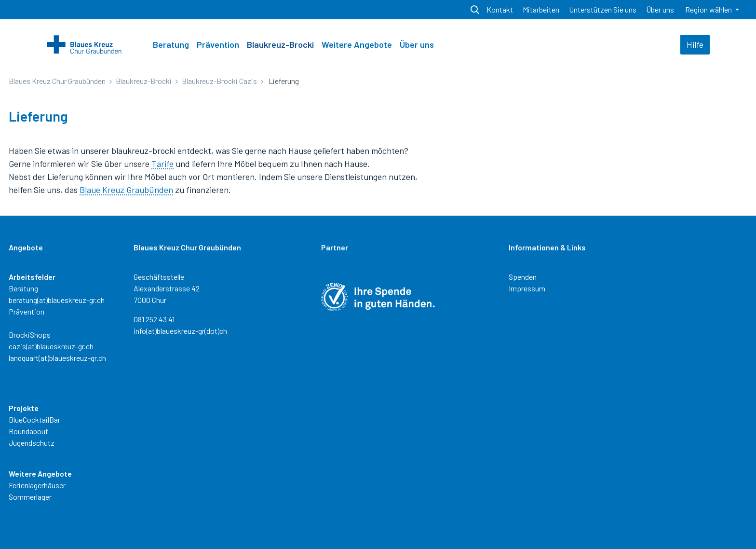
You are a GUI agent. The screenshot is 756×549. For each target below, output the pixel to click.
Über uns (417, 44)
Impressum (527, 288)
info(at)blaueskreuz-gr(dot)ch (180, 331)
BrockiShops (30, 335)
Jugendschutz (32, 443)
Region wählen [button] (709, 9)
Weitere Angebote (357, 44)
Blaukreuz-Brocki (280, 44)
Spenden (523, 277)
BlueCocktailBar (34, 419)
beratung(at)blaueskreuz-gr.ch (57, 300)
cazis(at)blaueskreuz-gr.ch (51, 346)
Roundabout (28, 431)
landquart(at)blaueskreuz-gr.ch (57, 358)
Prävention (218, 44)
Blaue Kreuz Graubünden (126, 190)
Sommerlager (30, 497)
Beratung (171, 44)
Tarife (162, 164)
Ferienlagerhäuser (37, 485)
